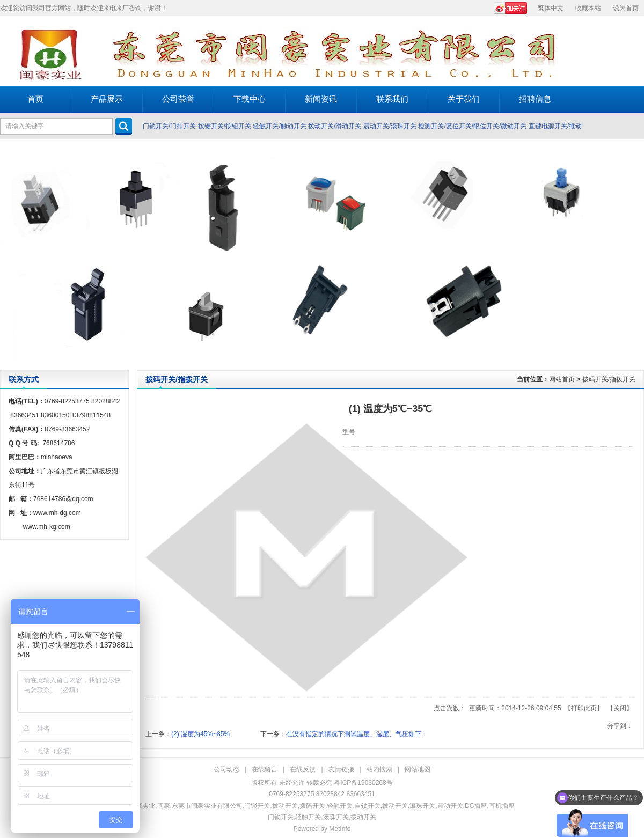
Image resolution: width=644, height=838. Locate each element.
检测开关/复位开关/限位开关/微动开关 (472, 126)
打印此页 (584, 708)
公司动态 (226, 769)
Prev (11, 255)
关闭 (620, 708)
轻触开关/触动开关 (279, 126)
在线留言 (265, 769)
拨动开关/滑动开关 (335, 126)
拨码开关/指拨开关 (609, 379)
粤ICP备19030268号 (363, 783)
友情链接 (341, 769)
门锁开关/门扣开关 (169, 126)
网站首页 (562, 379)
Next (633, 255)
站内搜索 (379, 769)
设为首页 (626, 8)
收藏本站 (588, 8)
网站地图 (418, 769)
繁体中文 (551, 8)
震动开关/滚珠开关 (390, 126)
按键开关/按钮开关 (225, 126)
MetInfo (340, 829)
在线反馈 (303, 769)
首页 (35, 99)
